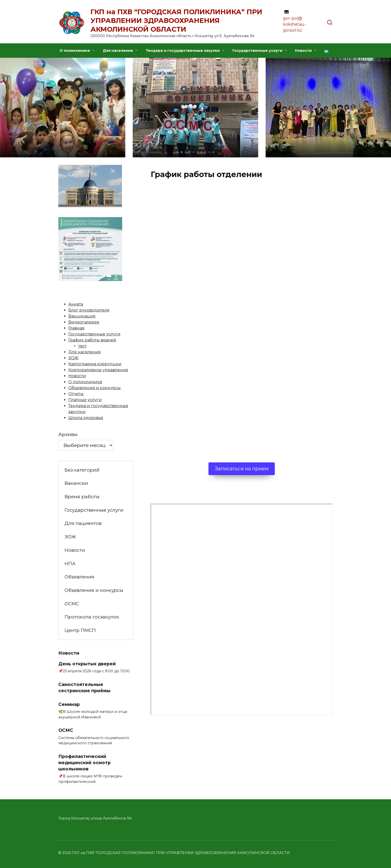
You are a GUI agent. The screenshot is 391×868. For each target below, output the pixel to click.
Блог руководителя (89, 310)
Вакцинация (82, 316)
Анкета (76, 304)
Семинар (69, 704)
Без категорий (82, 470)
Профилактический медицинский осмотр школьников (85, 762)
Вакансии (76, 483)
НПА (70, 564)
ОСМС (72, 604)
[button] (178, 152)
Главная (76, 328)
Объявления (79, 577)
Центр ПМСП (80, 630)
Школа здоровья (86, 418)
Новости (303, 51)
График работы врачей (92, 340)
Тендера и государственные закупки (183, 51)
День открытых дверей (87, 664)
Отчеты (76, 394)
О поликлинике (75, 51)
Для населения (118, 51)
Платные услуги (85, 400)
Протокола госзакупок (92, 617)
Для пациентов (83, 523)
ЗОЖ (73, 358)
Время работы (82, 497)
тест (82, 346)
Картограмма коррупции (95, 364)
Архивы (68, 434)
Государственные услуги (257, 51)
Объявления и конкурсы (95, 388)
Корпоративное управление (98, 370)
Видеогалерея (84, 322)
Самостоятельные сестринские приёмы (84, 687)
